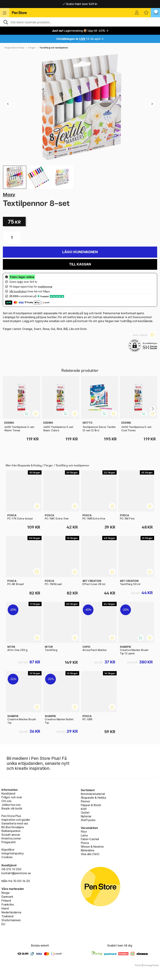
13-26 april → (80, 39)
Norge (6, 893)
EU (3, 924)
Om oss (6, 801)
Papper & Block (91, 805)
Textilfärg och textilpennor (54, 48)
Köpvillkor (8, 850)
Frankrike (8, 904)
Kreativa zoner (11, 838)
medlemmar (45, 287)
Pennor (86, 801)
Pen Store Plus (11, 816)
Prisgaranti (9, 842)
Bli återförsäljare (13, 827)
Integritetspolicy (13, 853)
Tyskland (7, 916)
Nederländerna (11, 912)
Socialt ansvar (11, 835)
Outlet (85, 813)
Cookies (7, 857)
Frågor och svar (12, 797)
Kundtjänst (8, 793)
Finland (6, 901)
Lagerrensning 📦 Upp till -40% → (80, 31)
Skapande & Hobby (14, 48)
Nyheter (86, 816)
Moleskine (88, 850)
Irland (5, 908)
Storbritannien (11, 920)
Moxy (9, 194)
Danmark (7, 897)
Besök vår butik (12, 808)
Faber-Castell (90, 839)
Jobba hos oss (11, 805)
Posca (85, 843)
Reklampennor (11, 831)
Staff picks (88, 820)
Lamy (84, 835)
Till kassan (80, 264)
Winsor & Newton (92, 847)
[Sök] (80, 22)
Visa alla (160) (90, 854)
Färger (32, 48)
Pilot (84, 832)
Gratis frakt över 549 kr (80, 4)
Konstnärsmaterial (93, 794)
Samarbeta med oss (15, 823)
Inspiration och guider (16, 820)
